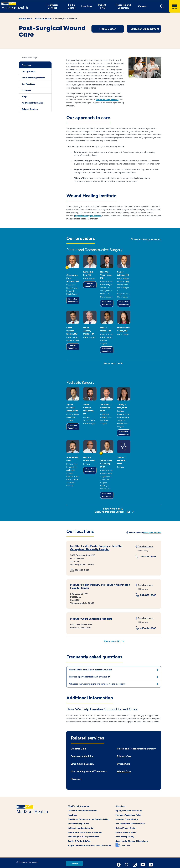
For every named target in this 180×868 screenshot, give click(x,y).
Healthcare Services (43, 19)
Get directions (146, 531)
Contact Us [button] (74, 857)
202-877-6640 (148, 579)
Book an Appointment (100, 288)
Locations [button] (87, 6)
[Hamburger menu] (174, 6)
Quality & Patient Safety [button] (79, 825)
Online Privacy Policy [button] (126, 812)
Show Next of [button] (114, 362)
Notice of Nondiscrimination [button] (81, 812)
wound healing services (107, 100)
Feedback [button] (72, 799)
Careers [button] (142, 6)
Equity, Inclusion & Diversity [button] (129, 795)
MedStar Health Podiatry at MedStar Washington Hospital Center (100, 571)
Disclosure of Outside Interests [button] (82, 795)
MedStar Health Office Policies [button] (130, 808)
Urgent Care (124, 748)
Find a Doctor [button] (72, 6)
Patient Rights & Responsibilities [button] (83, 821)
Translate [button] (126, 830)
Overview (26, 65)
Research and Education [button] (123, 6)
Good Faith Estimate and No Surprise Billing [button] (88, 803)
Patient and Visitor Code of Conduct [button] (85, 816)
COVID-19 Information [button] (79, 790)
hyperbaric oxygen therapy (88, 216)
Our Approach (28, 71)
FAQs (24, 97)
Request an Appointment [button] (144, 29)
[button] (162, 6)
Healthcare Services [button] (52, 6)
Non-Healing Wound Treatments (89, 756)
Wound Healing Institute (33, 78)
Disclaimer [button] (120, 790)
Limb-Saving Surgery (83, 748)
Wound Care (124, 756)
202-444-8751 (148, 541)
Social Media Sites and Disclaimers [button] (132, 825)
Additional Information (33, 103)
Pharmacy (76, 763)
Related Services (30, 109)
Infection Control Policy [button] (127, 803)
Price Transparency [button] (125, 821)
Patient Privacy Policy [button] (126, 816)
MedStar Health (26, 19)
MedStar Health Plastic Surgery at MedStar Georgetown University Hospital (96, 532)
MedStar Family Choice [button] (78, 808)
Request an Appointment (76, 301)
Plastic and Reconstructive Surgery (136, 733)
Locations (26, 90)
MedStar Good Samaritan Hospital (91, 603)
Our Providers (28, 84)
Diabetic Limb (78, 733)
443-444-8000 (148, 612)
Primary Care (124, 740)
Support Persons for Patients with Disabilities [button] (89, 830)
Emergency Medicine (82, 740)
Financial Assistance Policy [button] (128, 799)
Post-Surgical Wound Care (66, 19)
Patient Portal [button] (102, 6)
